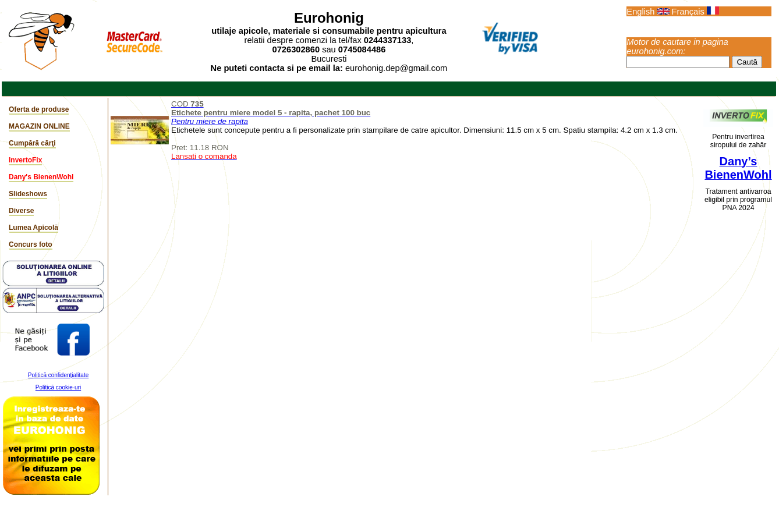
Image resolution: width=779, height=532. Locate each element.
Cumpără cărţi (32, 143)
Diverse (21, 211)
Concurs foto (31, 244)
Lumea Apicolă (33, 228)
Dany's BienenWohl (41, 177)
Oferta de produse (39, 109)
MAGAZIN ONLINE (39, 126)
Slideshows (28, 194)
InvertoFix (25, 160)
